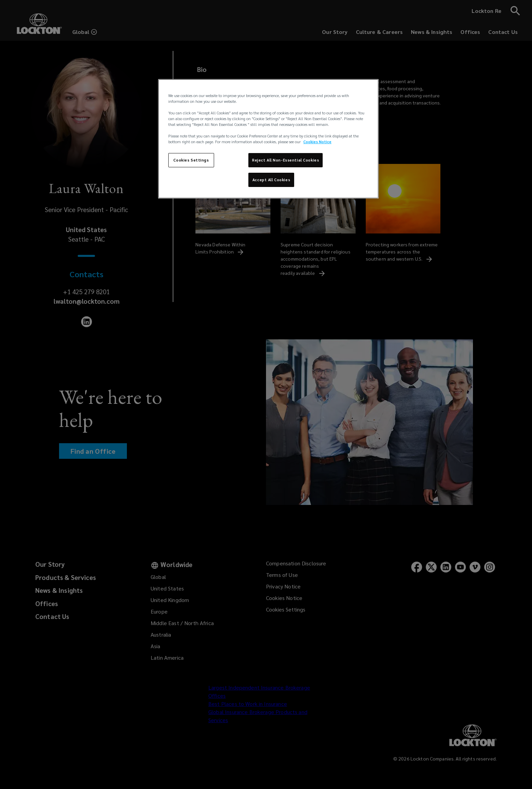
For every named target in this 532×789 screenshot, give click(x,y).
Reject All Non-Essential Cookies (286, 160)
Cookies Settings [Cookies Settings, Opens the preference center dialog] (191, 160)
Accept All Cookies (271, 180)
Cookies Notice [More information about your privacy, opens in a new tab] (317, 142)
